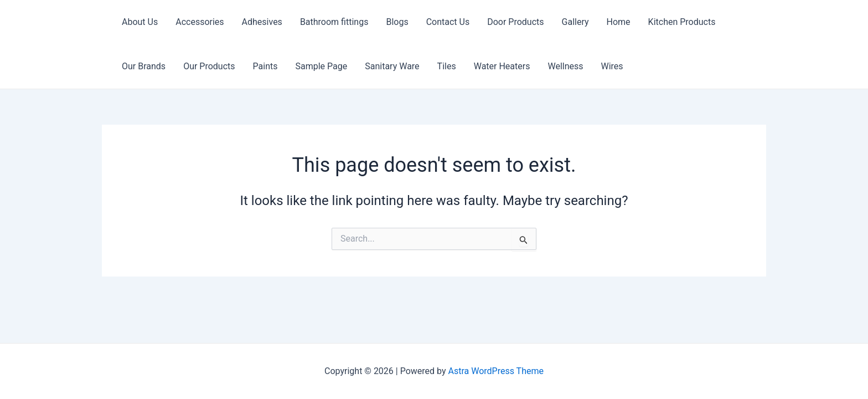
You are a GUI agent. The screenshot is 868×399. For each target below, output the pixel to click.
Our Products (209, 66)
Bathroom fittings (334, 22)
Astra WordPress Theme (496, 371)
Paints (265, 66)
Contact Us (448, 22)
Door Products (515, 22)
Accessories (200, 22)
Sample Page (321, 66)
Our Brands (144, 66)
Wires (612, 66)
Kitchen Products (682, 22)
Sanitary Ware (392, 66)
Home (619, 22)
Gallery (575, 22)
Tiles (447, 66)
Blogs (397, 22)
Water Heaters (502, 66)
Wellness (565, 66)
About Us (140, 22)
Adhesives (262, 22)
